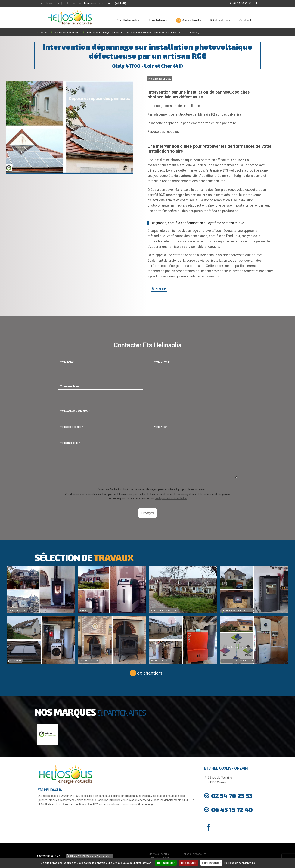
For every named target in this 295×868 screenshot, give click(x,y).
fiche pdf (161, 289)
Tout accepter (166, 863)
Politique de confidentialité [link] (240, 863)
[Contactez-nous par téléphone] (241, 3)
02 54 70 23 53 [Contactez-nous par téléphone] (232, 796)
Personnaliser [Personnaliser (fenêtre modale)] (211, 863)
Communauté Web (159, 858)
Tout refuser (188, 863)
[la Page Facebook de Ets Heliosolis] (254, 3)
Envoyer (147, 513)
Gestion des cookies (195, 854)
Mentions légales (159, 854)
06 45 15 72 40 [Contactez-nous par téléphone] (232, 810)
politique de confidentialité (171, 498)
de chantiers (150, 673)
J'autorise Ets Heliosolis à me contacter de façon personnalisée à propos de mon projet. (148, 489)
